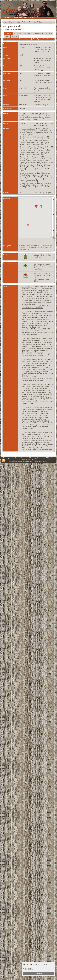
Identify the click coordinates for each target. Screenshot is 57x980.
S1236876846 (27, 432)
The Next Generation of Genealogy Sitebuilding (30, 458)
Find (26, 22)
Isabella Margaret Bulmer (30, 137)
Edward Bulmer (24, 114)
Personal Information (9, 39)
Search (12, 22)
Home (6, 22)
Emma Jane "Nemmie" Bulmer (31, 147)
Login (18, 22)
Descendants (28, 33)
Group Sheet (38, 193)
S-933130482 (27, 338)
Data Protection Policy (41, 461)
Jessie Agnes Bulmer (28, 129)
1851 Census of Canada (42, 264)
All (43, 39)
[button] (41, 207)
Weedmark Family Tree (42, 105)
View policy (28, 969)
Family (7, 36)
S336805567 (27, 385)
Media (33, 22)
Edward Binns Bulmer (29, 183)
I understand (39, 973)
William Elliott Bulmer (29, 165)
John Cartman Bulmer (29, 173)
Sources (28, 39)
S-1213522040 (27, 287)
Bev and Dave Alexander (25, 461)
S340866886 (27, 360)
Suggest (15, 36)
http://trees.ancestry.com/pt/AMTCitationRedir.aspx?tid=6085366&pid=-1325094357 (40, 307)
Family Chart (49, 193)
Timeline (49, 33)
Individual (8, 33)
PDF (48, 39)
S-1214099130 (27, 408)
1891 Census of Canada (42, 273)
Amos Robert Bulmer (28, 157)
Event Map (36, 39)
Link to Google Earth (55, 240)
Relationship (39, 33)
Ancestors (17, 33)
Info (41, 22)
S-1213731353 (27, 312)
